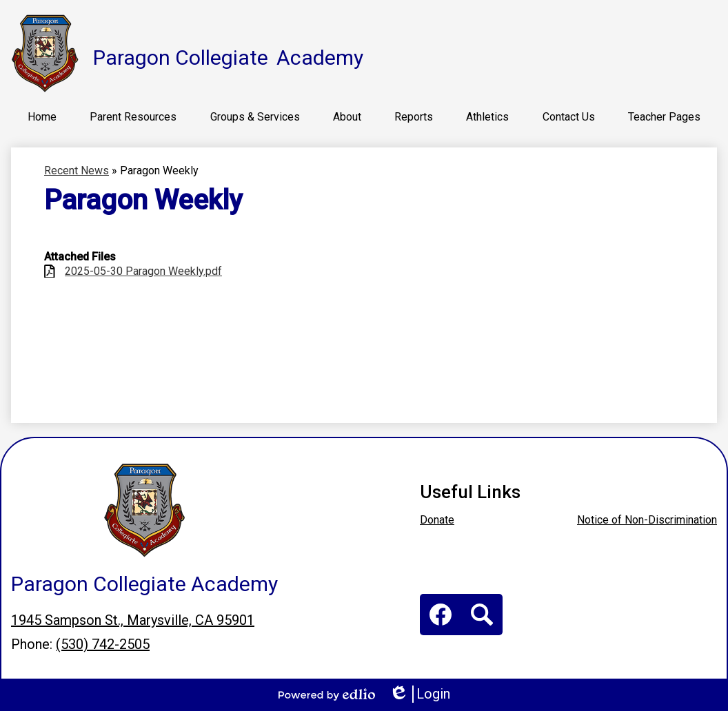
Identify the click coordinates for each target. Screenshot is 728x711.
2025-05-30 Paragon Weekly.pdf (143, 271)
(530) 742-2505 (103, 644)
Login (419, 694)
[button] (133, 116)
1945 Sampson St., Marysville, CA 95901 (133, 620)
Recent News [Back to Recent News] (77, 171)
